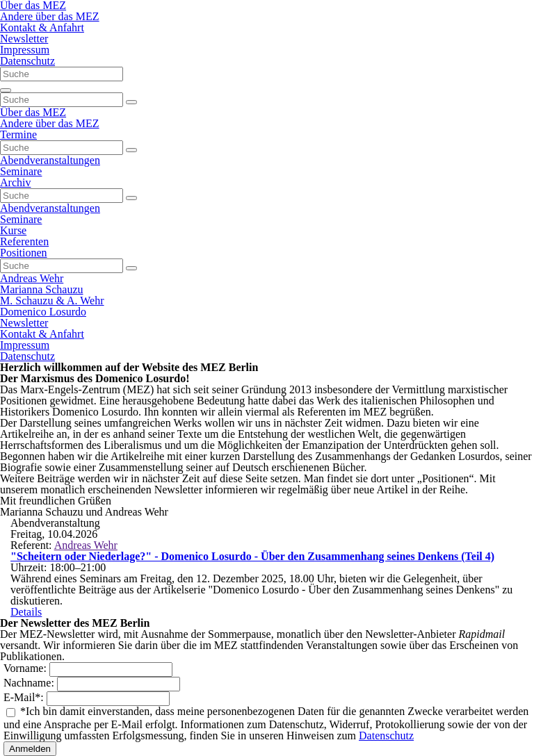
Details (26, 612)
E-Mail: (25, 697)
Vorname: (26, 668)
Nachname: (30, 683)
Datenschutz (386, 736)
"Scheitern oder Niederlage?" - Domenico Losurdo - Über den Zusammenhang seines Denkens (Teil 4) (252, 556)
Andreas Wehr (86, 545)
